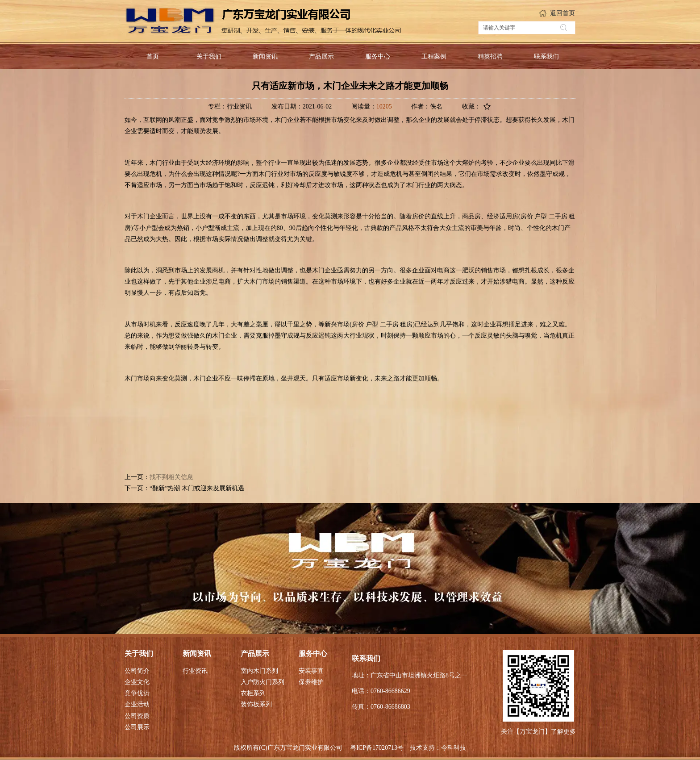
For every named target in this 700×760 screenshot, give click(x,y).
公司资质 (137, 716)
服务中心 (313, 654)
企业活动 (137, 704)
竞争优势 (137, 693)
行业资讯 (195, 671)
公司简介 (137, 671)
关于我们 (139, 654)
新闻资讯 (197, 654)
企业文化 (137, 682)
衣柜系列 (253, 693)
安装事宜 (311, 671)
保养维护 (311, 682)
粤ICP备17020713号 (377, 748)
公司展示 (137, 727)
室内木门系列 (259, 671)
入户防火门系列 (262, 682)
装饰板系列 (256, 704)
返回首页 (562, 13)
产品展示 (255, 654)
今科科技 (454, 748)
